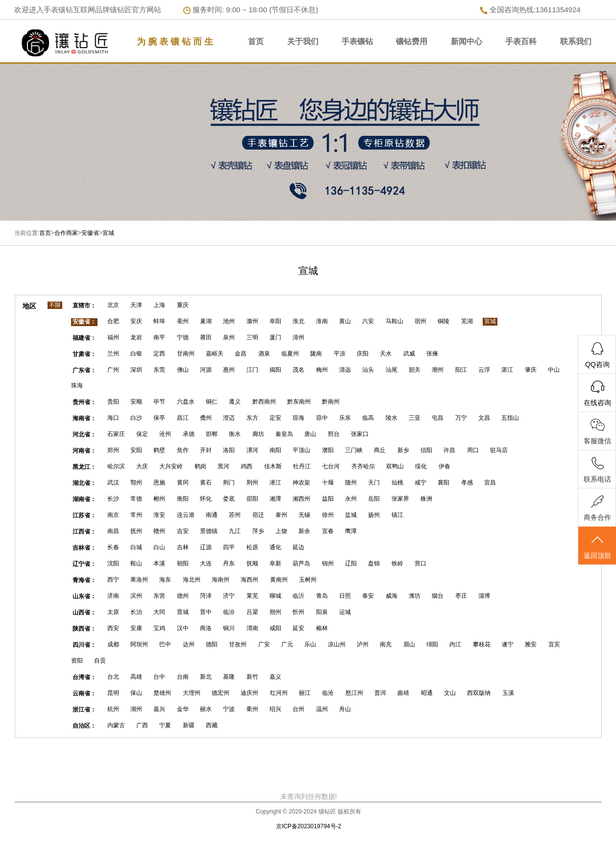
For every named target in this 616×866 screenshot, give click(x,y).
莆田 (206, 337)
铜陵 (444, 321)
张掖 (432, 354)
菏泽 (206, 596)
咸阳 (275, 628)
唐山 (310, 434)
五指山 (510, 418)
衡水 (235, 434)
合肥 (113, 321)
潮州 (438, 370)
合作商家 (66, 233)
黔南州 (331, 402)
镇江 (397, 515)
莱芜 (252, 596)
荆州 (252, 483)
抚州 (136, 531)
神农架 (301, 483)
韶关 (415, 370)
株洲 (426, 499)
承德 (189, 434)
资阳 (77, 661)
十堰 (328, 483)
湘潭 (275, 499)
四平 (229, 547)
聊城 (275, 596)
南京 (113, 515)
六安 (368, 321)
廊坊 (258, 434)
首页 (256, 41)
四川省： (84, 645)
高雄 (136, 677)
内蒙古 (116, 725)
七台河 (331, 466)
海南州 (221, 580)
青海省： (84, 580)
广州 (113, 370)
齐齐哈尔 (363, 466)
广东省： (84, 370)
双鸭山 (395, 466)
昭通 (427, 693)
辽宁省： (84, 564)
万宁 (461, 418)
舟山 (345, 709)
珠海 (77, 385)
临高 (368, 418)
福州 (113, 337)
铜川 (229, 628)
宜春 (328, 531)
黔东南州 (299, 402)
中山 (554, 370)
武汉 (113, 483)
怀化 (206, 499)
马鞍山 (394, 321)
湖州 (136, 709)
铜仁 (212, 402)
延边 (298, 547)
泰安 (368, 596)
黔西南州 (264, 402)
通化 (275, 547)
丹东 (229, 563)
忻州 (298, 612)
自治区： (84, 726)
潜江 (275, 483)
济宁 (229, 596)
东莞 (159, 370)
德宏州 (221, 693)
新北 (206, 677)
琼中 (322, 418)
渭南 (252, 628)
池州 (229, 321)
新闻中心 (467, 41)
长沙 (113, 499)
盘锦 (374, 563)
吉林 (183, 547)
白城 (136, 547)
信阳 (426, 450)
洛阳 (229, 450)
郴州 (159, 499)
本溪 (159, 563)
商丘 (380, 450)
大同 (159, 612)
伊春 (444, 466)
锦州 (328, 563)
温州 (322, 709)
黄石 (206, 483)
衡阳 (183, 499)
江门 (252, 370)
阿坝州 (139, 644)
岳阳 (374, 499)
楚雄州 (162, 693)
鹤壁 (159, 450)
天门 (374, 483)
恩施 (159, 483)
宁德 (183, 337)
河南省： (84, 451)
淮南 (322, 321)
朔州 (275, 612)
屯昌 (438, 418)
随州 (351, 483)
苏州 (235, 515)
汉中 (183, 628)
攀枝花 (482, 644)
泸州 (363, 644)
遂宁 (508, 644)
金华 (183, 709)
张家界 (400, 499)
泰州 (281, 515)
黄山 (345, 321)
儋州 (206, 418)
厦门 (275, 337)
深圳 (136, 370)
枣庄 (461, 596)
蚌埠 (159, 321)
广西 (142, 725)
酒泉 (264, 354)
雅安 (531, 644)
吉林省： (84, 548)
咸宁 (420, 483)
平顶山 (301, 450)
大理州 (192, 693)
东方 (252, 418)
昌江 (183, 418)
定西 (159, 354)
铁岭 (397, 563)
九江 (235, 531)
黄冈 (183, 483)
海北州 (192, 580)
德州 (183, 596)
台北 (113, 677)
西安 (113, 628)
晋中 (206, 612)
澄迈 (229, 418)
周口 (473, 450)
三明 (252, 337)
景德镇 (209, 531)
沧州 (165, 434)
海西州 (249, 580)
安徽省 (90, 233)
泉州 (229, 337)
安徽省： (84, 322)
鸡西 (246, 466)
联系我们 (576, 41)
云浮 (484, 370)
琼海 (298, 418)
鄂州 (136, 483)
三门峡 (354, 450)
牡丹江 (302, 466)
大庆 (142, 466)
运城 (345, 612)
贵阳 (113, 402)
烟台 (438, 596)
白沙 (136, 418)
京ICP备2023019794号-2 (308, 826)
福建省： (84, 338)
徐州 (328, 515)
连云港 (186, 515)
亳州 (183, 321)
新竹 (252, 677)
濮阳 (328, 450)
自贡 (100, 661)
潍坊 (415, 596)
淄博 (484, 596)
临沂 (298, 596)
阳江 (461, 370)
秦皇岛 (284, 434)
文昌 (484, 418)
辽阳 (351, 563)
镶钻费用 (412, 41)
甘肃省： (84, 354)
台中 (159, 677)
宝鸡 (159, 628)
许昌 (449, 450)
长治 (136, 612)
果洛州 (139, 580)
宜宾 (554, 644)
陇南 (316, 354)
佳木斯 (273, 466)
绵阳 (432, 644)
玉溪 (508, 693)
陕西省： (84, 629)
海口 (113, 418)
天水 (386, 354)
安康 (136, 628)
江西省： (84, 532)
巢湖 (206, 321)
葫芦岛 (301, 563)
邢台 (334, 434)
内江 (455, 644)
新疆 (189, 725)
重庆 (183, 305)
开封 (206, 450)
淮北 (298, 321)
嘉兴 (159, 709)
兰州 (113, 354)
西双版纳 (479, 693)
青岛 (322, 596)
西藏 (212, 725)
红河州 (279, 693)
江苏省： (84, 515)
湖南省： (84, 499)
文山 (450, 693)
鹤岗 (200, 466)
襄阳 (444, 483)
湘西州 (301, 499)
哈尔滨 (116, 466)
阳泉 (322, 612)
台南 (183, 677)
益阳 (328, 499)
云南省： (84, 693)
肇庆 (531, 370)
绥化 (421, 466)
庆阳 (363, 354)
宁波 (229, 709)
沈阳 (113, 563)
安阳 (136, 450)
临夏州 (290, 354)
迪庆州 (249, 693)
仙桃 (397, 483)
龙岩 (136, 337)
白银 (136, 354)
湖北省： (84, 483)
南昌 (113, 531)
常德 (136, 499)
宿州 (420, 321)
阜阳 (275, 321)
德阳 (212, 644)
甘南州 (186, 354)
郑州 (113, 450)
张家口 (360, 434)
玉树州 (308, 580)
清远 (345, 370)
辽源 (206, 547)
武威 (409, 354)
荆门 (229, 483)
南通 (212, 515)
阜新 (275, 563)
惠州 (229, 370)
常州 (136, 515)
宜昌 (490, 483)
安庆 (136, 321)
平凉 (340, 354)
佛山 (183, 370)
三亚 (415, 418)
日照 (345, 596)
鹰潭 (351, 531)
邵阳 (252, 499)
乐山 (310, 644)
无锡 (304, 515)
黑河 (223, 466)
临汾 (229, 612)
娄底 (229, 499)
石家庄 (116, 434)
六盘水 (186, 402)
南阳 (275, 450)
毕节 (159, 402)
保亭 (159, 418)
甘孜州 (238, 644)
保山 (136, 693)
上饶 (281, 531)
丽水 (206, 709)
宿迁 (258, 515)
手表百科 (521, 41)
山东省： (84, 596)
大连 (206, 563)
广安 (264, 644)
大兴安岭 (171, 466)
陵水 (392, 418)
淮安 (159, 515)
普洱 (380, 693)
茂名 (298, 370)
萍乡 (258, 531)
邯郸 (212, 434)
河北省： (84, 434)
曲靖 (403, 693)
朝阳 (183, 563)
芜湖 (467, 321)
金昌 (241, 354)
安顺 (136, 402)
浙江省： (84, 710)
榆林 (322, 628)
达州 (189, 644)
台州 (298, 709)
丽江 (305, 693)
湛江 (507, 370)
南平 (159, 337)
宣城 (108, 233)
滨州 (136, 596)
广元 (287, 644)
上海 (159, 305)
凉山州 (337, 644)
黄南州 (279, 580)
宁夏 (165, 725)
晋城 (183, 612)
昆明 (113, 693)
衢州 (252, 709)
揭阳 (275, 370)
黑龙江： (84, 467)
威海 (392, 596)
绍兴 (275, 709)
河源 (206, 370)
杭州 (113, 709)
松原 (252, 547)
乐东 (345, 418)
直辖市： (84, 306)
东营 (159, 596)
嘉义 (275, 677)
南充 (386, 644)
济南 (113, 596)
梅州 (322, 370)
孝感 (467, 483)
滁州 (252, 321)
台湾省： (84, 677)
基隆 (229, 677)
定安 (275, 418)
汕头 (368, 370)
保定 (142, 434)
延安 (298, 628)
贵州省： (84, 402)
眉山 (409, 644)
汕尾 (392, 370)
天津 (136, 305)
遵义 (235, 402)
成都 (113, 644)
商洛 (206, 628)
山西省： (84, 612)
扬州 (374, 515)
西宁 (113, 580)
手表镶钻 (357, 41)
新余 (304, 531)
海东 (165, 580)
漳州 (298, 337)
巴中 (165, 644)
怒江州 (354, 693)
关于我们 (303, 41)
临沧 (328, 693)
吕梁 (252, 612)
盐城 (351, 515)
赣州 (159, 531)
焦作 (183, 450)
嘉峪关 (215, 354)
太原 (113, 612)
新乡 (403, 450)
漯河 (252, 450)
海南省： (84, 418)
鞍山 (136, 563)
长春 (113, 547)
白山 (159, 547)
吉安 (183, 531)
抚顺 (252, 563)
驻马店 (499, 450)
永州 (351, 499)
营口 (420, 563)
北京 (113, 305)
